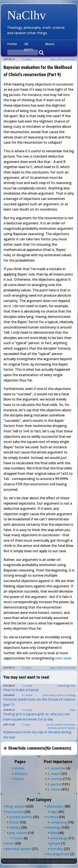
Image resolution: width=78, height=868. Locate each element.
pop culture (18, 833)
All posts (29, 47)
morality (52, 728)
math (59, 59)
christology (59, 838)
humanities (69, 725)
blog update (15, 806)
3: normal (27, 686)
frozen (18, 838)
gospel (55, 843)
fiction (14, 822)
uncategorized (58, 854)
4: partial (27, 59)
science (61, 695)
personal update (67, 728)
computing (63, 686)
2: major (26, 725)
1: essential (56, 768)
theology (71, 695)
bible (54, 833)
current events (54, 725)
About (50, 44)
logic (53, 59)
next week (63, 658)
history (15, 827)
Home (12, 44)
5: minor (54, 789)
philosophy (69, 59)
